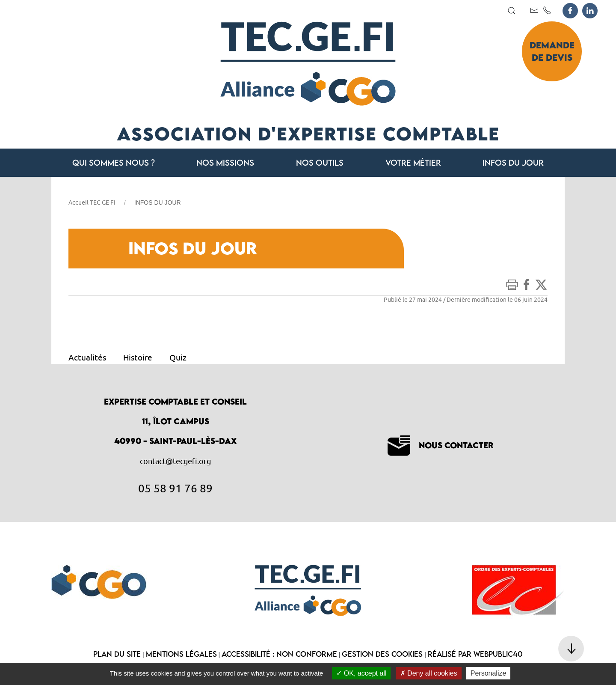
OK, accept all (361, 673)
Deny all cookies (429, 673)
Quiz (178, 357)
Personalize (489, 673)
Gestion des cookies (382, 654)
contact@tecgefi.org (175, 461)
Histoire (138, 357)
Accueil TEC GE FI (92, 203)
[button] (512, 11)
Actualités (87, 357)
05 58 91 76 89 (175, 488)
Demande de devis (552, 51)
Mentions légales (181, 654)
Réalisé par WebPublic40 (475, 654)
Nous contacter (441, 445)
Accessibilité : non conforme (279, 654)
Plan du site (117, 654)
